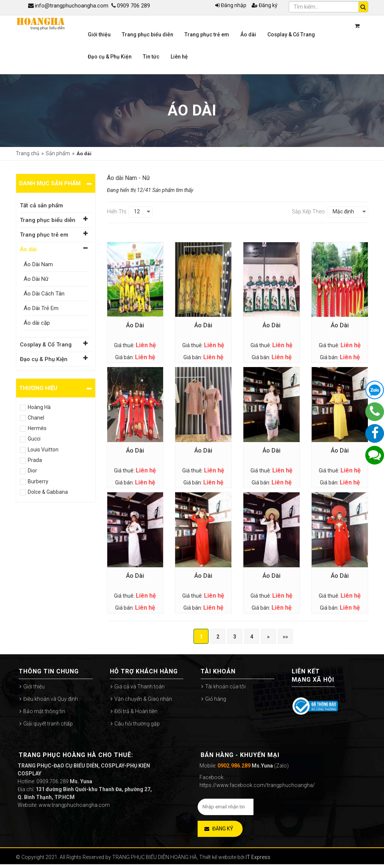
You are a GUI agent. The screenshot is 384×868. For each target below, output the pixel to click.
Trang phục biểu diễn (48, 220)
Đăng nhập (231, 5)
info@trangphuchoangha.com (68, 6)
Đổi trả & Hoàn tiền (136, 711)
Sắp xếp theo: (309, 211)
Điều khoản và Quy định (51, 699)
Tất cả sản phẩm (41, 205)
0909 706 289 (131, 6)
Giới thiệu (34, 687)
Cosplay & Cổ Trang (46, 345)
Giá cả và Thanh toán (139, 687)
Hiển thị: (117, 211)
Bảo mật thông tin (44, 711)
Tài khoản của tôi (225, 687)
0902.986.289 (234, 766)
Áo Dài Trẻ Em (41, 308)
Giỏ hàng (216, 699)
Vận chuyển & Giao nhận (143, 699)
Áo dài (28, 249)
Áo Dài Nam (38, 264)
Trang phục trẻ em (44, 235)
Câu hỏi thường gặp (137, 724)
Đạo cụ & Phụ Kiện (44, 359)
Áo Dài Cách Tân (44, 294)
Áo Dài (135, 325)
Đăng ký (265, 5)
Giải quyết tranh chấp (48, 724)
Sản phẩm (58, 153)
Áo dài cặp (37, 323)
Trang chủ (28, 153)
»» (285, 637)
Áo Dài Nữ (36, 279)
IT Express (258, 857)
